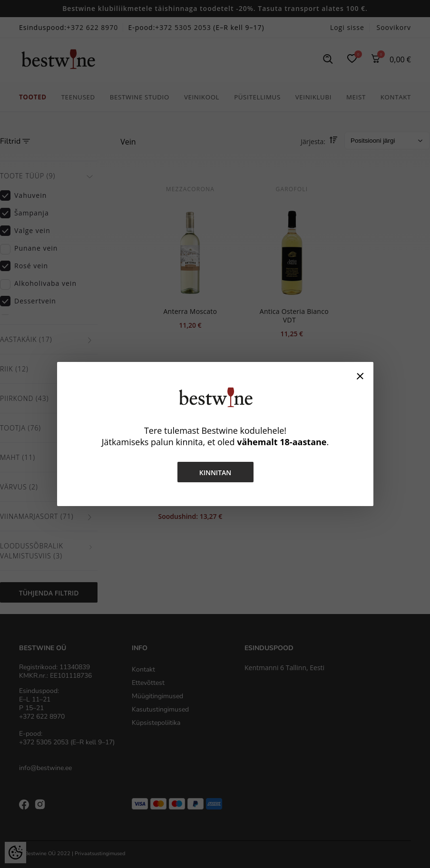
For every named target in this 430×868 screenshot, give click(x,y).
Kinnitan (215, 473)
